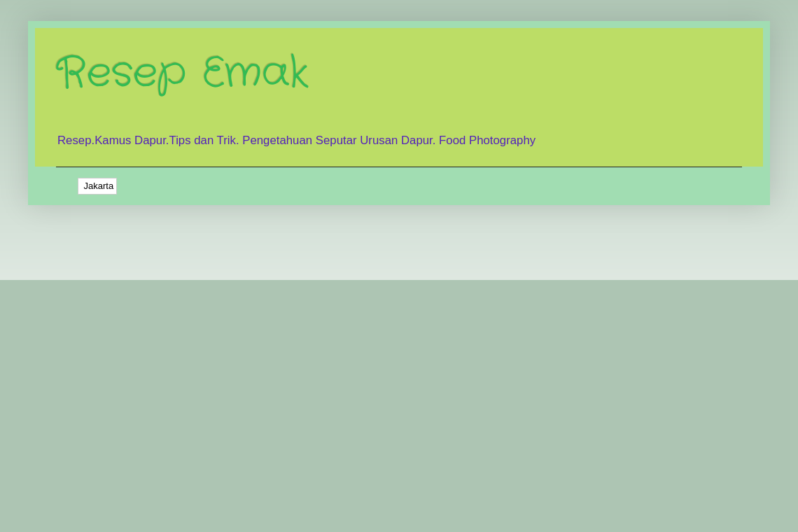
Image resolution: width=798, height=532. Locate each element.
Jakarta (97, 186)
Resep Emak (182, 73)
